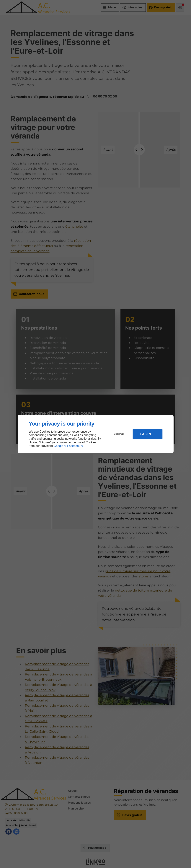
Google (58, 446)
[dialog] (96, 434)
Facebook (74, 446)
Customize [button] (119, 434)
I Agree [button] (148, 434)
